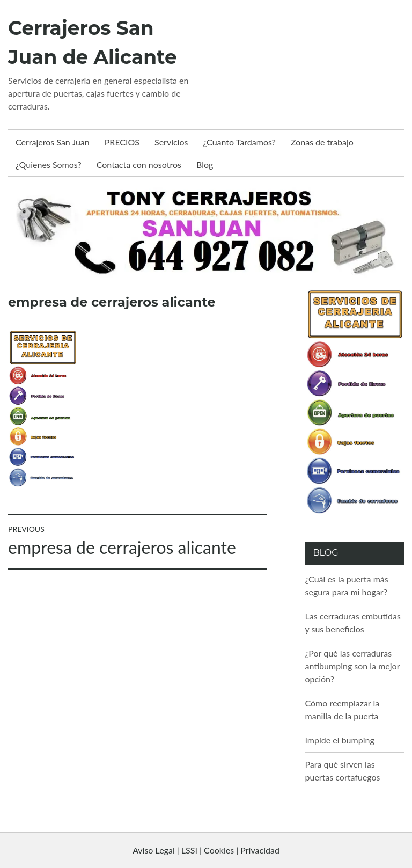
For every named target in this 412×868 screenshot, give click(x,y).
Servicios (171, 142)
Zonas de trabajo (322, 142)
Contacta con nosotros (139, 165)
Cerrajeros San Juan (53, 142)
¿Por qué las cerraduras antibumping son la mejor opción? (353, 666)
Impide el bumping (340, 740)
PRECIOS (122, 142)
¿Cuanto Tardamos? (240, 142)
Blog (205, 165)
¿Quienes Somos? (49, 165)
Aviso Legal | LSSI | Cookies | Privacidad (206, 850)
